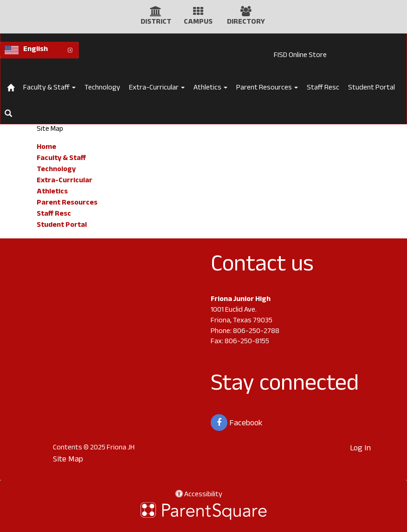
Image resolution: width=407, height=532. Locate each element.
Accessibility (199, 495)
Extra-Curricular (157, 88)
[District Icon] (156, 14)
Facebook (236, 423)
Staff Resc (323, 88)
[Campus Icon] (198, 14)
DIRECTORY (246, 22)
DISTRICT (156, 22)
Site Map (68, 460)
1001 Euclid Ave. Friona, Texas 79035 (242, 316)
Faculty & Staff (49, 88)
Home (46, 148)
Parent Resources (267, 88)
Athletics (210, 88)
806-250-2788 (256, 332)
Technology (102, 88)
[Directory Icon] (246, 14)
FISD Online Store (300, 56)
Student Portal (371, 88)
